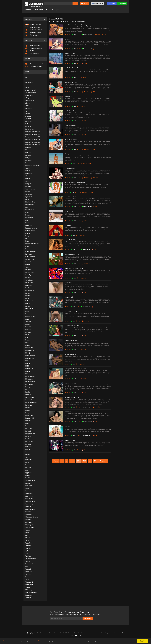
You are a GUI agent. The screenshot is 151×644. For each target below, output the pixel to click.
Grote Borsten (30, 280)
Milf (27, 361)
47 (79, 335)
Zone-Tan (67, 39)
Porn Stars (29, 428)
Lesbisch (28, 332)
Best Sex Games (43, 633)
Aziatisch (28, 119)
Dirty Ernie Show (30, 202)
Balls (27, 124)
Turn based (29, 556)
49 (78, 163)
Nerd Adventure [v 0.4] (71, 311)
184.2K (67, 350)
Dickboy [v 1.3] (69, 297)
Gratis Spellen (30, 272)
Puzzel (28, 449)
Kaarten (28, 324)
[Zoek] (58, 3)
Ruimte (28, 475)
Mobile (27, 366)
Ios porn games (30, 316)
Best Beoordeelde (33, 32)
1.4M (67, 163)
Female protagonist (31, 228)
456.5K (67, 221)
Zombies (28, 598)
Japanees (28, 322)
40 (79, 135)
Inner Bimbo (68, 426)
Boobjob (28, 158)
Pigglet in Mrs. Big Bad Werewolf (74, 268)
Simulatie (28, 519)
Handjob (28, 288)
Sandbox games (30, 480)
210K (67, 364)
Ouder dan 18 (30, 397)
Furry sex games (30, 256)
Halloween (29, 285)
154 (85, 461)
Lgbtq (27, 337)
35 (78, 249)
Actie (27, 87)
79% (74, 63)
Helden (28, 296)
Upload (84, 3)
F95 (27, 220)
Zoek (56, 633)
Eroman (28, 215)
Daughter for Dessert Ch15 (72, 326)
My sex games (30, 379)
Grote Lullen (29, 283)
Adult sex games (31, 92)
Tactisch (28, 540)
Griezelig (28, 275)
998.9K (67, 34)
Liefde (27, 342)
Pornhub (28, 439)
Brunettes (28, 163)
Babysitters (29, 121)
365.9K (67, 206)
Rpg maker (29, 473)
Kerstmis (28, 329)
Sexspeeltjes (29, 493)
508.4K (67, 178)
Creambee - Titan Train (71, 139)
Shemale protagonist (32, 517)
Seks (27, 491)
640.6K (67, 149)
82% (74, 120)
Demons (28, 199)
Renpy (27, 462)
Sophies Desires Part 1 (71, 354)
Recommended (87, 34)
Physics (28, 410)
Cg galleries (29, 173)
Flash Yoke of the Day (32, 243)
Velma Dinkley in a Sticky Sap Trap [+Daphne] (77, 25)
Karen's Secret (69, 283)
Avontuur (28, 116)
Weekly (28, 587)
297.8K (67, 278)
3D (26, 79)
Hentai (27, 298)
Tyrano (28, 561)
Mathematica (30, 350)
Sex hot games (30, 509)
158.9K (67, 77)
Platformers (29, 415)
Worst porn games (31, 592)
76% (73, 163)
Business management (33, 165)
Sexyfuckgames (30, 501)
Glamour (28, 264)
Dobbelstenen (30, 204)
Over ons (83, 633)
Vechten (28, 574)
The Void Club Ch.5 (70, 53)
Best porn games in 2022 (33, 134)
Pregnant (28, 444)
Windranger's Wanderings (72, 254)
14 (77, 192)
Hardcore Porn (30, 290)
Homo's (28, 306)
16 (79, 63)
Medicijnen (29, 353)
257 (96, 461)
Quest (27, 452)
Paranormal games (31, 402)
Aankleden (29, 85)
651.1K (67, 421)
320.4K (67, 63)
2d (26, 77)
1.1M (67, 249)
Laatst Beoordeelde (34, 66)
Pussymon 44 (68, 96)
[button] (97, 4)
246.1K (67, 393)
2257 (71, 635)
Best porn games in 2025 (33, 142)
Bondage (28, 155)
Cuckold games (30, 189)
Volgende (105, 461)
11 (79, 393)
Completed (29, 184)
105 (78, 436)
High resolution (30, 301)
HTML (85, 63)
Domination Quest (70, 168)
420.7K (67, 335)
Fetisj (27, 236)
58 (79, 178)
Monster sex (29, 368)
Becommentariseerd (34, 64)
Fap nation (29, 225)
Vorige (54, 461)
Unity (27, 566)
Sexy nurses (29, 504)
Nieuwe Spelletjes (54, 10)
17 (79, 49)
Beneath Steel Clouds (71, 197)
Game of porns (30, 262)
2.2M (67, 436)
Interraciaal (29, 314)
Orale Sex (28, 394)
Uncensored (29, 564)
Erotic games (29, 217)
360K (67, 235)
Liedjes (28, 340)
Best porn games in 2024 (33, 139)
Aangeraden (29, 82)
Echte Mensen (30, 210)
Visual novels (29, 582)
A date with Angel (70, 211)
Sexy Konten (29, 496)
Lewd (27, 335)
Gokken (28, 267)
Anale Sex (29, 108)
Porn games (29, 441)
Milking (28, 363)
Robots (28, 465)
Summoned (68, 412)
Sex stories (29, 512)
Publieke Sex (29, 447)
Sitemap (90, 633)
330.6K (67, 120)
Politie (27, 426)
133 (78, 321)
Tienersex (28, 548)
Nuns (27, 389)
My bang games (30, 376)
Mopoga (28, 371)
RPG (27, 470)
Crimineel (28, 186)
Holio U (27, 303)
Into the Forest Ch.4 (70, 111)
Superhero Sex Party (70, 383)
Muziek (28, 374)
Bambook (28, 126)
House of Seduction (70, 125)
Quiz (27, 457)
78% (74, 77)
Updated (28, 569)
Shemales (29, 514)
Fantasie (28, 223)
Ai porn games (30, 100)
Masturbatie (29, 348)
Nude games (29, 387)
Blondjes (28, 150)
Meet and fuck (30, 358)
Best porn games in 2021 (33, 132)
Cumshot (28, 191)
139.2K (67, 106)
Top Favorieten (32, 35)
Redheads (29, 460)
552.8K (67, 292)
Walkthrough (29, 585)
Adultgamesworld (31, 90)
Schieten (28, 483)
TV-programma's (31, 558)
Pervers (28, 407)
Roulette (28, 467)
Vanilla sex (29, 571)
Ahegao (28, 98)
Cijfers (27, 181)
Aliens (27, 105)
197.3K (67, 378)
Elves (27, 212)
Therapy (67, 154)
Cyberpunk (29, 197)
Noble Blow (68, 225)
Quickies (28, 454)
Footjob (28, 246)
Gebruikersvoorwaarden (116, 633)
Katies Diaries (30, 327)
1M (66, 192)
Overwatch (29, 400)
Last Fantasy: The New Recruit (73, 68)
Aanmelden (112, 3)
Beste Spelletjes (33, 27)
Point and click (30, 418)
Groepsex (28, 277)
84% (74, 34)
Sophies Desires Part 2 (71, 340)
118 (78, 407)
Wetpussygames (31, 590)
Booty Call (28, 160)
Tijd (27, 551)
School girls (29, 486)
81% (73, 407)
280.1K (67, 450)
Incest (27, 311)
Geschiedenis (40, 10)
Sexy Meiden (29, 499)
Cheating (28, 176)
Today (27, 553)
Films (27, 238)
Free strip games (31, 251)
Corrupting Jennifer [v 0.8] (72, 397)
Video (27, 577)
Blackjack (28, 147)
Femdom (28, 233)
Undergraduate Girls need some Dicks (75, 369)
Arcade (28, 113)
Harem (27, 293)
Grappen (28, 269)
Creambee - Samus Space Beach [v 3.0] (75, 182)
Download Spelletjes (66, 633)
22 (79, 221)
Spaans (28, 530)
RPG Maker (95, 92)
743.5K (67, 135)
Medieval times (30, 355)
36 (79, 206)
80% (74, 49)
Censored (28, 171)
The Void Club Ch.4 (70, 440)
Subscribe (94, 618)
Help (106, 633)
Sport (27, 532)
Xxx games (29, 595)
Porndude (28, 431)
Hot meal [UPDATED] (70, 240)
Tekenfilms (29, 543)
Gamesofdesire (30, 259)
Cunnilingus (29, 194)
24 (79, 120)
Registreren (122, 3)
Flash (27, 241)
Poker (27, 423)
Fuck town (29, 254)
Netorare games (30, 381)
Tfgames (28, 545)
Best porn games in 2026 (33, 145)
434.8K (67, 49)
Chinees (28, 178)
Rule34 (28, 478)
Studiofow (29, 538)
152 (72, 461)
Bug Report (31, 633)
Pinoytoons (29, 413)
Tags (51, 633)
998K (67, 321)
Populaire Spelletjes (34, 30)
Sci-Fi (27, 488)
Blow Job (28, 152)
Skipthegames (30, 525)
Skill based (29, 522)
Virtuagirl (28, 579)
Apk (27, 111)
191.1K (67, 92)
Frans (27, 249)
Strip (27, 535)
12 (79, 92)
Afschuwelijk (29, 95)
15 (79, 450)
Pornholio (28, 436)
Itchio (27, 319)
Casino (27, 168)
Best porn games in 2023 (33, 137)
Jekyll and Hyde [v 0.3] (71, 82)
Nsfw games (29, 384)
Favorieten (28, 10)
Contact (76, 633)
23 (79, 34)
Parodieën (29, 405)
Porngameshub (30, 434)
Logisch (28, 345)
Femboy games (30, 230)
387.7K (67, 264)
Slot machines (30, 527)
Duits (27, 207)
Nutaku (28, 392)
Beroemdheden (30, 129)
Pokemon (28, 420)
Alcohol (28, 103)
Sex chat (28, 506)
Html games (29, 309)
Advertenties (99, 633)
